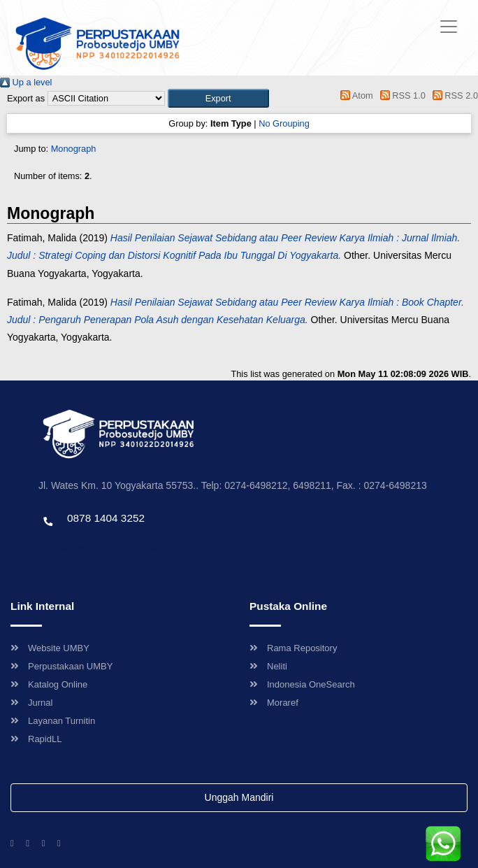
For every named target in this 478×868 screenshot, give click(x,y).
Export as (26, 98)
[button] (218, 98)
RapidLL (36, 739)
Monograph (74, 149)
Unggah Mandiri (239, 797)
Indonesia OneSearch (302, 684)
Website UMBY (50, 648)
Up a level (26, 82)
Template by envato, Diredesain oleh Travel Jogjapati (143, 548)
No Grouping (284, 123)
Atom (355, 95)
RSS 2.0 (453, 95)
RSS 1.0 (400, 95)
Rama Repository (293, 648)
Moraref (274, 703)
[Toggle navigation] (449, 27)
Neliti (268, 666)
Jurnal (31, 703)
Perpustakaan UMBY (61, 666)
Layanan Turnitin (53, 721)
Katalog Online (49, 684)
